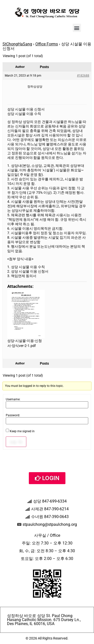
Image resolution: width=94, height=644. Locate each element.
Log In (16, 442)
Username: (13, 399)
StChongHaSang (17, 44)
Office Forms (47, 44)
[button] (77, 28)
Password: (13, 415)
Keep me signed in (22, 431)
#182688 (83, 76)
